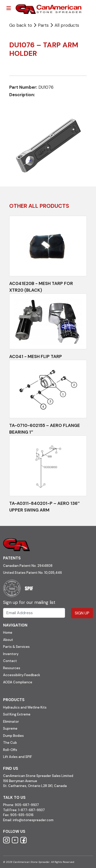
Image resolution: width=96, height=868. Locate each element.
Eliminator (11, 722)
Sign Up (82, 613)
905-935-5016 (22, 815)
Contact (10, 661)
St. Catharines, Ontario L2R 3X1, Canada (35, 786)
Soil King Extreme (17, 714)
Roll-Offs (10, 750)
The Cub (10, 743)
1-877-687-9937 (31, 810)
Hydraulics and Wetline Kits (25, 707)
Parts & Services (16, 647)
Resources (12, 668)
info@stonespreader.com (33, 820)
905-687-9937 (27, 805)
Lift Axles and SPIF (18, 757)
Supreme (10, 728)
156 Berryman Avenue (20, 781)
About (8, 640)
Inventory (11, 654)
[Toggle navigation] (9, 8)
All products (67, 25)
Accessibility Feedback (22, 675)
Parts (42, 25)
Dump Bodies (13, 736)
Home (8, 633)
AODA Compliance (18, 682)
